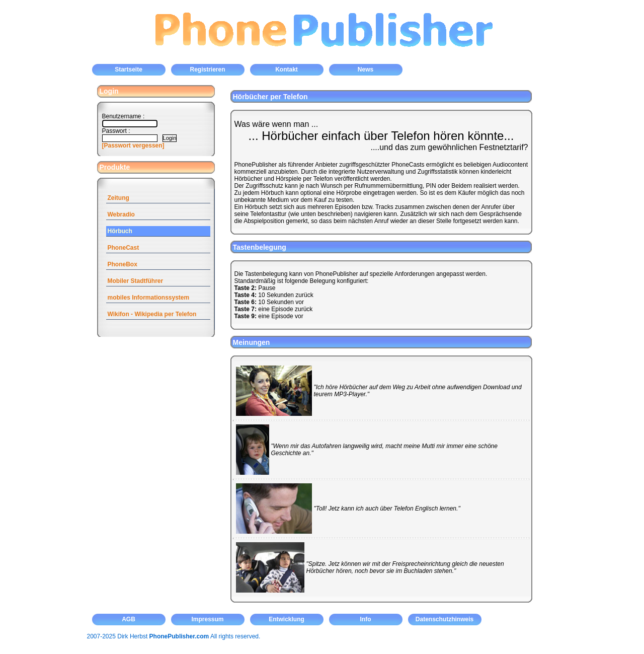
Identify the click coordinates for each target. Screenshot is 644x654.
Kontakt (287, 69)
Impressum (207, 619)
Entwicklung (287, 619)
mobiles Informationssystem (149, 298)
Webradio (121, 214)
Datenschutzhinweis (445, 619)
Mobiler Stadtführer (136, 281)
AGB (129, 619)
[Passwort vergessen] (133, 146)
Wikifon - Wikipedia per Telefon (152, 314)
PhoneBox (123, 264)
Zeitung (118, 198)
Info (366, 619)
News (366, 69)
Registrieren (207, 69)
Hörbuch (120, 231)
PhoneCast (124, 248)
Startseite (129, 69)
